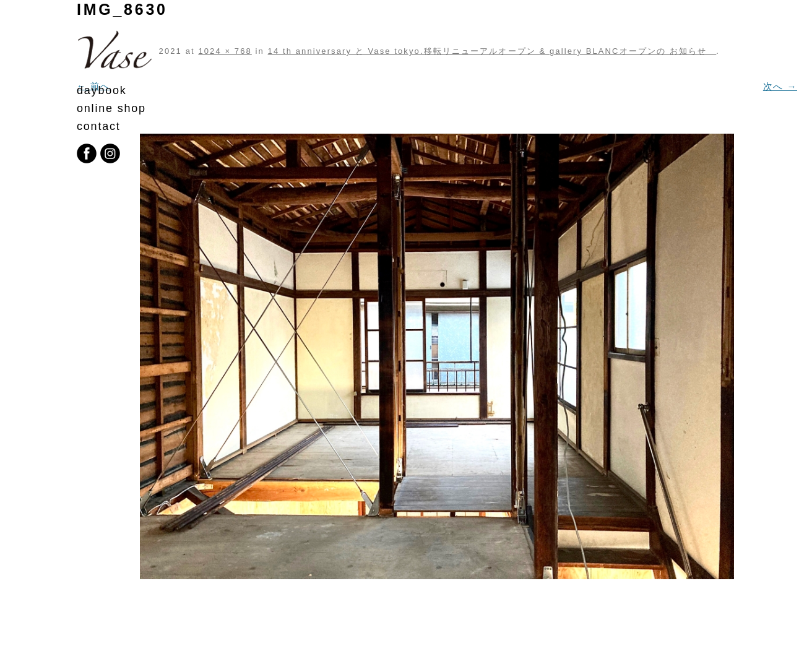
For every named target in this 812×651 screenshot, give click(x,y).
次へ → (780, 86)
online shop (111, 108)
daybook (102, 90)
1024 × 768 (225, 51)
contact (99, 126)
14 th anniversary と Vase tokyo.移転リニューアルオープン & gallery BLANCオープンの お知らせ (492, 51)
